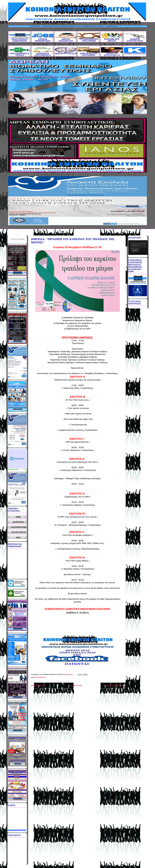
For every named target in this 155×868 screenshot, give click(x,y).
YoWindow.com (13, 469)
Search (135, 250)
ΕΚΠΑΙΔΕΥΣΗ (41, 677)
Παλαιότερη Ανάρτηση (115, 685)
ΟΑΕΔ (18, 517)
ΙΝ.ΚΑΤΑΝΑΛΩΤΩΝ (18, 527)
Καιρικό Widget (17, 459)
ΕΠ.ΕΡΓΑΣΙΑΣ (18, 522)
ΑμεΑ (18, 537)
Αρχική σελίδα (76, 685)
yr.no (25, 469)
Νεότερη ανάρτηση (38, 685)
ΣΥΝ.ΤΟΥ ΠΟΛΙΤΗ (18, 532)
